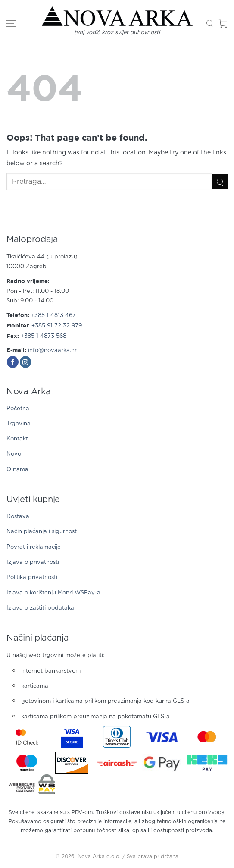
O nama (17, 470)
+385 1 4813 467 (53, 316)
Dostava (18, 517)
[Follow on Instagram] (26, 362)
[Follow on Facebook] (13, 362)
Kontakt (17, 439)
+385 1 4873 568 (44, 336)
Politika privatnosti (32, 577)
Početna (18, 409)
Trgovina (19, 424)
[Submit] (220, 182)
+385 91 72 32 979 (57, 326)
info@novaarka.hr (52, 351)
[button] (11, 24)
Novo (14, 454)
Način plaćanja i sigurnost (42, 532)
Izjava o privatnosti (33, 562)
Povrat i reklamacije (34, 547)
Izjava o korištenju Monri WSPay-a (53, 593)
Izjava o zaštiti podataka (40, 608)
